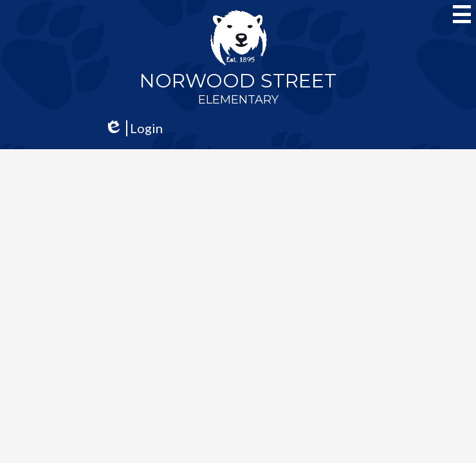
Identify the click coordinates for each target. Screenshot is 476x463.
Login (133, 128)
